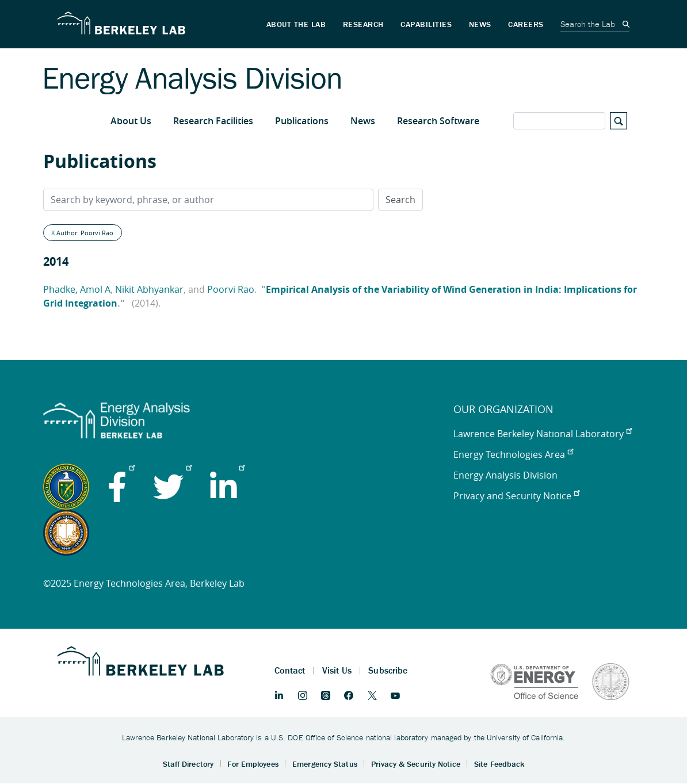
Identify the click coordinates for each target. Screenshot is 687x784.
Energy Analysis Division (505, 475)
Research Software (438, 121)
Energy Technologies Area (513, 454)
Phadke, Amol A (77, 289)
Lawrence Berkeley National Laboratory (543, 434)
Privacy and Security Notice (516, 496)
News (363, 121)
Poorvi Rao (231, 289)
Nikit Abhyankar (149, 289)
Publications (302, 121)
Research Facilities (213, 121)
